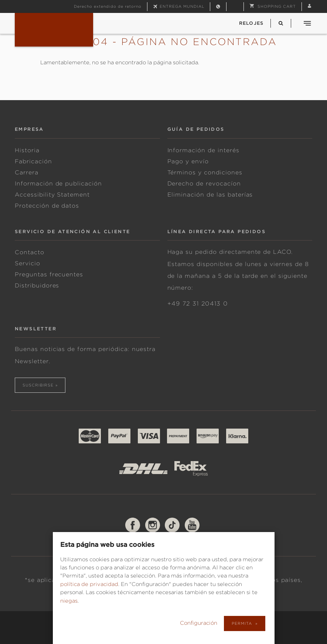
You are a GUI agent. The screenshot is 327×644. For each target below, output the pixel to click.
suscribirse (38, 385)
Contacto (30, 252)
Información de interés (203, 150)
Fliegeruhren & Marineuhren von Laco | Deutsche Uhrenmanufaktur (54, 30)
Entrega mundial (182, 6)
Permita (242, 623)
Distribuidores (37, 286)
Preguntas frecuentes (49, 275)
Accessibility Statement (52, 195)
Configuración (199, 623)
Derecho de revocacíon (204, 184)
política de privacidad (89, 584)
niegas (69, 601)
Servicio (28, 263)
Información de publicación (58, 184)
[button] (273, 6)
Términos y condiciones (205, 173)
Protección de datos (47, 206)
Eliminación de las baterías (210, 195)
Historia (27, 150)
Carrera (27, 173)
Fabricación (33, 161)
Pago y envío (188, 161)
